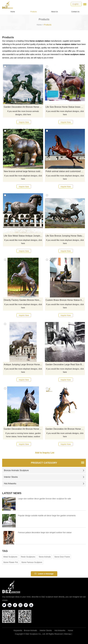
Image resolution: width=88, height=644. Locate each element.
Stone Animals (45, 557)
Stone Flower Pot (10, 562)
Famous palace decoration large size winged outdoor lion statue (45, 532)
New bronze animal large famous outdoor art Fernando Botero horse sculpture (23, 171)
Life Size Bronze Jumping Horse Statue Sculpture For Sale (65, 236)
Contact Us (75, 12)
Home (13, 12)
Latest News (12, 493)
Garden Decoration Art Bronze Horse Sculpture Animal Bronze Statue (23, 107)
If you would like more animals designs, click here (65, 435)
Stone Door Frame (62, 557)
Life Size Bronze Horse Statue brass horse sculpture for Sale (65, 107)
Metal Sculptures (10, 557)
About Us (54, 12)
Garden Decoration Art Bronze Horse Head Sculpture (23, 429)
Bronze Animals (30, 630)
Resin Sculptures (28, 557)
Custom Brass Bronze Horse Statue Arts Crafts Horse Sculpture (65, 300)
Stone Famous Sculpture (32, 562)
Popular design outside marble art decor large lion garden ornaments (47, 516)
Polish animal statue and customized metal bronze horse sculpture (65, 171)
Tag (5, 551)
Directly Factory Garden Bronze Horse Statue (23, 300)
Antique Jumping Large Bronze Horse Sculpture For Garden (23, 364)
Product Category (44, 463)
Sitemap (68, 634)
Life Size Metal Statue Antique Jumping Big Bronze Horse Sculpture (23, 236)
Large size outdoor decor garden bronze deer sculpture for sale (44, 499)
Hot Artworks (44, 484)
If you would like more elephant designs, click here (65, 113)
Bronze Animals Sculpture (44, 470)
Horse (70, 630)
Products (34, 12)
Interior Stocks (44, 477)
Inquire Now (24, 122)
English (76, 4)
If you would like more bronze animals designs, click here (23, 113)
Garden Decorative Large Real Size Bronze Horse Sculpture (65, 364)
